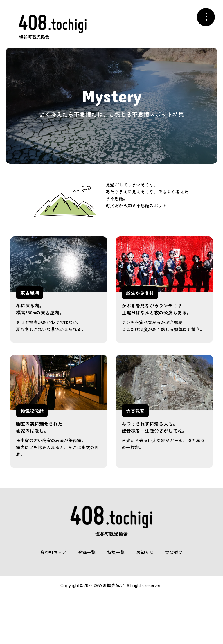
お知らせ (145, 552)
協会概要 (174, 552)
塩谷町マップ (53, 552)
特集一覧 (116, 552)
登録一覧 (87, 552)
